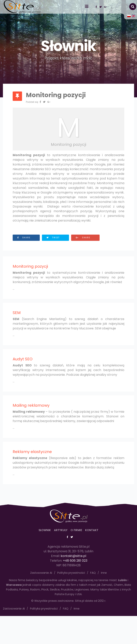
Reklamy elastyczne (32, 452)
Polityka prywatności (44, 609)
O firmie (76, 530)
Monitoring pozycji (30, 266)
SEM (17, 313)
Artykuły (61, 530)
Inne (77, 609)
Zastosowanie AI (14, 609)
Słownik (45, 530)
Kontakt (92, 530)
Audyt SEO (23, 359)
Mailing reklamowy (31, 405)
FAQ (66, 609)
